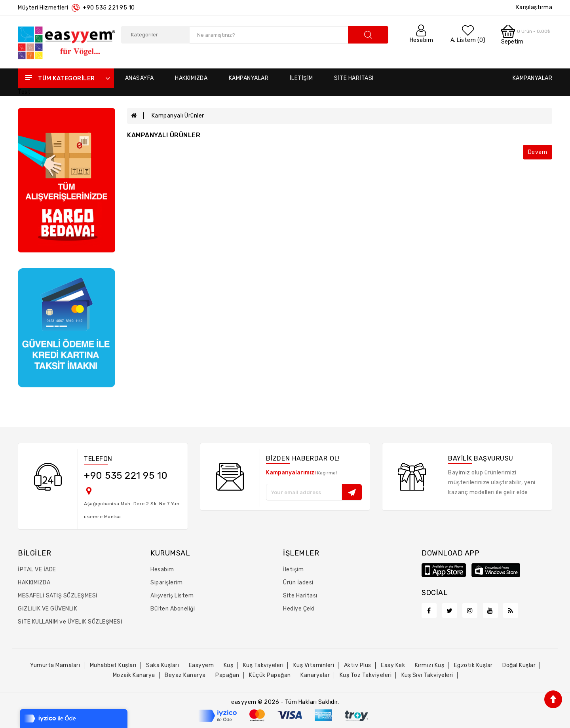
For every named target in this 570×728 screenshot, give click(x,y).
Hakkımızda (191, 78)
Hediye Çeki (299, 609)
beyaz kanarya (185, 675)
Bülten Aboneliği (173, 609)
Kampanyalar (249, 78)
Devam (538, 152)
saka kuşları (162, 665)
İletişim (301, 78)
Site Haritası (354, 78)
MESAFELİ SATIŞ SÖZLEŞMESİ (58, 596)
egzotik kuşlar (473, 665)
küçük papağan (270, 675)
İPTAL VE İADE (37, 570)
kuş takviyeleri (263, 665)
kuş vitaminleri (314, 665)
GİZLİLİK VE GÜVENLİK (47, 609)
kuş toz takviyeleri (366, 675)
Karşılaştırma (534, 7)
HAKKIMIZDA (34, 583)
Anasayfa (140, 78)
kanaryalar (315, 675)
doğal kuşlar (519, 665)
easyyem (201, 665)
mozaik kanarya (134, 675)
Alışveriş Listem (172, 596)
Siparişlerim (166, 583)
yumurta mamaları (55, 665)
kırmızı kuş (430, 665)
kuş (229, 665)
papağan (227, 675)
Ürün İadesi (298, 583)
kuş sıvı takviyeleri (427, 675)
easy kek (393, 665)
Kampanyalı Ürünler (178, 116)
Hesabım (162, 570)
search (368, 35)
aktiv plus (358, 665)
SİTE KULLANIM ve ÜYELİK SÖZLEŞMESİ (70, 622)
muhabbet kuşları (113, 665)
